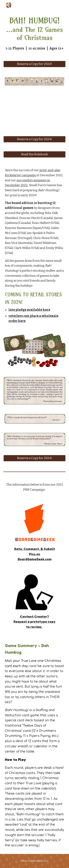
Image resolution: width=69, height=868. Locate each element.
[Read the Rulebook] (34, 154)
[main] (34, 33)
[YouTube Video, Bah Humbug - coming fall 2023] (34, 111)
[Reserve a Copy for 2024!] (34, 64)
